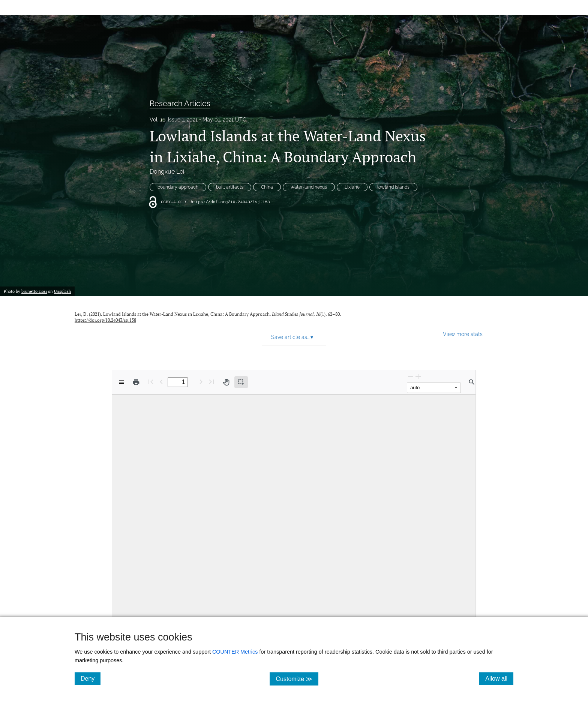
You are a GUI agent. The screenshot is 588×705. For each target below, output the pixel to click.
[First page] (151, 382)
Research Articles (180, 103)
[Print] (136, 382)
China (267, 187)
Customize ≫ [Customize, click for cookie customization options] (297, 679)
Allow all (499, 678)
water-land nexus (309, 187)
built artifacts (230, 187)
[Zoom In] (418, 376)
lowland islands (393, 187)
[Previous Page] (161, 382)
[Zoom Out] (411, 376)
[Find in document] (472, 382)
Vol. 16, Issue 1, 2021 (174, 120)
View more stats (463, 334)
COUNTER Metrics (235, 652)
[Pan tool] (226, 382)
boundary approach (178, 187)
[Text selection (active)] (241, 382)
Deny (91, 678)
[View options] (121, 382)
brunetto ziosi (34, 291)
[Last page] (211, 382)
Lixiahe (352, 187)
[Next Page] (201, 382)
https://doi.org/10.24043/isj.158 (230, 202)
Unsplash (62, 291)
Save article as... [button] (292, 337)
